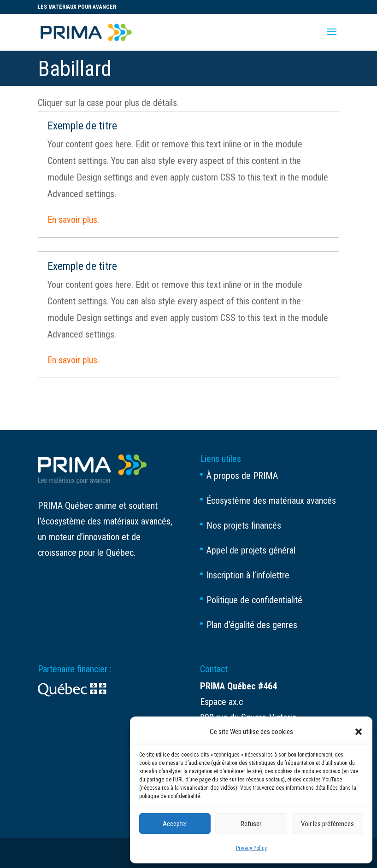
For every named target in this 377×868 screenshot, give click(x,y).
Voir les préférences (327, 824)
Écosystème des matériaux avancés (271, 501)
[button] (359, 732)
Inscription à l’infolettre (248, 575)
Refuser (251, 824)
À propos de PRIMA (242, 476)
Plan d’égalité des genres (252, 625)
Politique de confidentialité (254, 600)
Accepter (175, 824)
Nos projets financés (244, 525)
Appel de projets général (251, 550)
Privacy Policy (251, 848)
